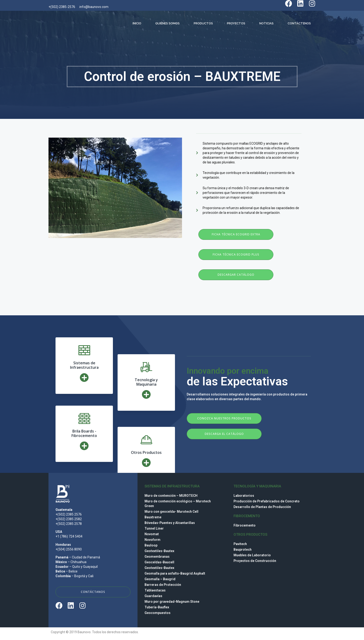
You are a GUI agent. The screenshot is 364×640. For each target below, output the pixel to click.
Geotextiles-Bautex (159, 551)
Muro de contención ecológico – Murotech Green (178, 504)
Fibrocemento (245, 525)
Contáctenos (299, 23)
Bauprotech (243, 550)
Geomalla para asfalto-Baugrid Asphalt (175, 573)
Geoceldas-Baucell (159, 562)
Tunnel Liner (154, 528)
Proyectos (236, 23)
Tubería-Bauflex (157, 607)
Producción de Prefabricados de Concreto (267, 501)
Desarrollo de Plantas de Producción (262, 507)
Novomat (152, 534)
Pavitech (240, 544)
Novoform (152, 540)
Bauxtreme (153, 517)
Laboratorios (244, 496)
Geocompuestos (158, 613)
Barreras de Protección (163, 585)
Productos (203, 23)
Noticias (266, 23)
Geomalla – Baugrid (160, 579)
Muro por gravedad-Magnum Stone (172, 602)
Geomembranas (157, 557)
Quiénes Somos (167, 23)
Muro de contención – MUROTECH (171, 496)
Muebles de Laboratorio (252, 555)
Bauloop (151, 545)
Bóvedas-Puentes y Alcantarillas (170, 523)
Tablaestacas (155, 590)
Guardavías (153, 596)
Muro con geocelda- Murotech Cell (171, 512)
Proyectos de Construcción (255, 561)
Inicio (137, 23)
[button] (236, 234)
